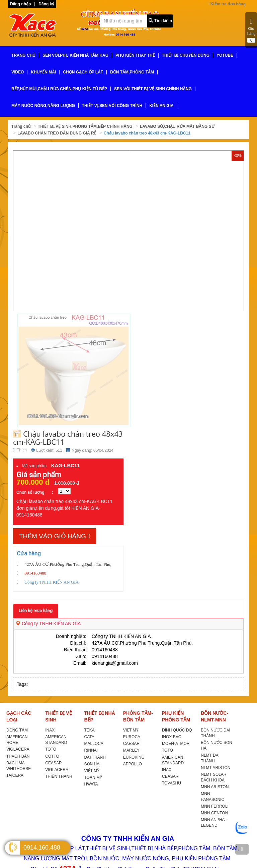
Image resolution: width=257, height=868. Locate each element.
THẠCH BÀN (18, 756)
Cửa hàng (29, 553)
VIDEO (18, 72)
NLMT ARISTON (216, 768)
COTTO (52, 756)
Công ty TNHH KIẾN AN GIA (48, 623)
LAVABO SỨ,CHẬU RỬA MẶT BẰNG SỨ (177, 126)
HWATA (91, 784)
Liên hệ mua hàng (36, 611)
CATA (89, 737)
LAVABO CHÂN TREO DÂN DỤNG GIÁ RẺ (57, 133)
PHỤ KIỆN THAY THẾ (135, 55)
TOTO (51, 749)
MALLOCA (94, 744)
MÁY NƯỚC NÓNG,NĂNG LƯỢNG (43, 106)
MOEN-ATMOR (176, 744)
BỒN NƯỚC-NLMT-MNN (215, 716)
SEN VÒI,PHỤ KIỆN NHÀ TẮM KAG (75, 55)
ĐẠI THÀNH (95, 757)
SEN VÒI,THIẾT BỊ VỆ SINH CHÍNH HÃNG (153, 89)
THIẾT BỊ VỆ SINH (58, 716)
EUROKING (134, 757)
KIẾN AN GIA (161, 106)
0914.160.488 (42, 848)
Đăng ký (46, 4)
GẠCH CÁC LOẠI (19, 716)
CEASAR (53, 763)
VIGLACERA (18, 749)
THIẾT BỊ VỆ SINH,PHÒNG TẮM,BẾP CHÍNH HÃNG (85, 126)
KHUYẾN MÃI (43, 72)
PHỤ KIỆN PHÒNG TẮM (176, 716)
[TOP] (242, 849)
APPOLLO (133, 764)
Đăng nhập (20, 4)
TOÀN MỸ (93, 777)
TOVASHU (172, 783)
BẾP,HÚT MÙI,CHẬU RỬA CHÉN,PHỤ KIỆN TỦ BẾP (59, 89)
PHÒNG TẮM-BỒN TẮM (138, 716)
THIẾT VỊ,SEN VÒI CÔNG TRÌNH (112, 106)
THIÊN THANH (59, 776)
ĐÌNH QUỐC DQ (177, 730)
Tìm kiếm (160, 21)
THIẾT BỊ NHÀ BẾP (100, 716)
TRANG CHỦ (23, 55)
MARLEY (131, 750)
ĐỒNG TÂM (17, 730)
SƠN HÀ (92, 764)
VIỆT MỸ (92, 771)
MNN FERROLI (215, 806)
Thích (20, 450)
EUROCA (132, 737)
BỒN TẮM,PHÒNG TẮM (132, 72)
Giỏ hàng (251, 30)
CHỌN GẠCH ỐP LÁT (83, 72)
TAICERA (15, 775)
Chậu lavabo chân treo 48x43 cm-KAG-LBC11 (147, 133)
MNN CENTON (214, 813)
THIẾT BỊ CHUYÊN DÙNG (186, 55)
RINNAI (91, 750)
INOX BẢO (172, 737)
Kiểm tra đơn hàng (227, 4)
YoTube (225, 55)
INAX (50, 730)
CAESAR (131, 744)
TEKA (90, 730)
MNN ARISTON (215, 787)
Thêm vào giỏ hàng (55, 536)
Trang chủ (21, 126)
